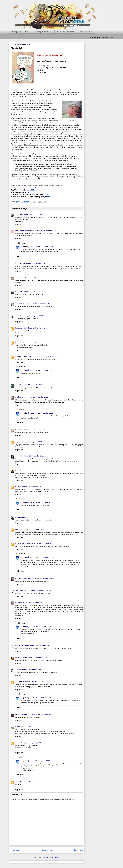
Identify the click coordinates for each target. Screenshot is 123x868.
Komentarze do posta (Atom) (51, 858)
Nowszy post (16, 850)
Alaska (18, 670)
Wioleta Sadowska (23, 715)
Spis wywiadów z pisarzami (66, 32)
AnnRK (18, 385)
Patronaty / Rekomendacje (44, 32)
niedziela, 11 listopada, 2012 (41, 247)
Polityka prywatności (86, 32)
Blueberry (19, 430)
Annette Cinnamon (23, 214)
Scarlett (19, 456)
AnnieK (18, 316)
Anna (18, 342)
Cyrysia (24, 247)
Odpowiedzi (22, 243)
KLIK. (34, 188)
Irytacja (19, 517)
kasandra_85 (21, 328)
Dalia (18, 470)
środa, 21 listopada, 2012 (40, 761)
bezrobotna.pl (21, 658)
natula (18, 529)
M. (16, 602)
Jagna (18, 442)
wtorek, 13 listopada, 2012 (40, 627)
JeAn (17, 743)
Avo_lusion (20, 278)
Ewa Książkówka (22, 645)
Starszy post (78, 850)
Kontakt (28, 32)
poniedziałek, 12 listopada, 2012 (43, 557)
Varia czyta (20, 590)
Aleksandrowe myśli (24, 356)
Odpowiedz (19, 224)
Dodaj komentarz (17, 794)
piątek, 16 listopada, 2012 (31, 727)
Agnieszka (20, 682)
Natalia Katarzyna (23, 543)
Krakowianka (21, 397)
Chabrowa (20, 292)
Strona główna (16, 32)
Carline (18, 486)
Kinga (18, 727)
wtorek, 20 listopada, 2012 (31, 743)
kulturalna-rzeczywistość (26, 231)
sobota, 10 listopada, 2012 (42, 214)
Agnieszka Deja (22, 304)
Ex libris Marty (22, 578)
